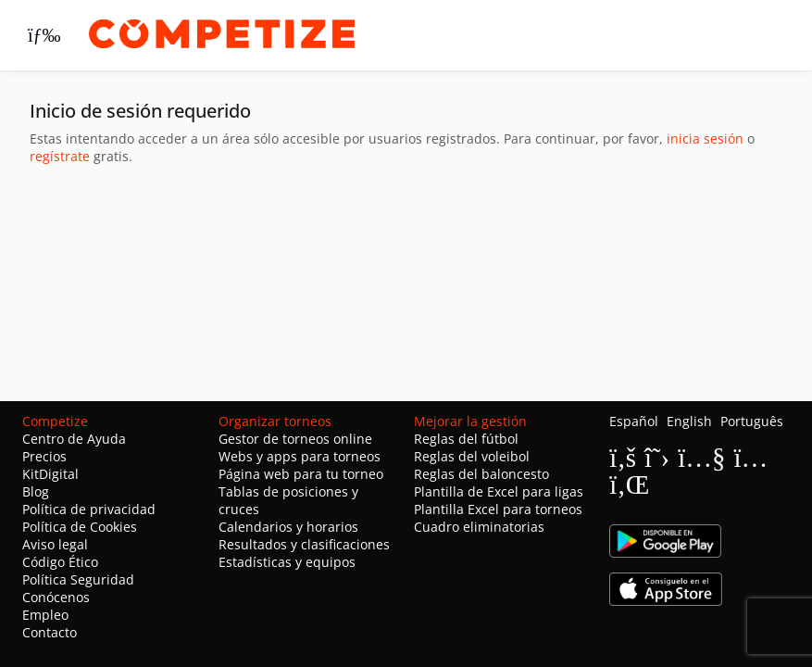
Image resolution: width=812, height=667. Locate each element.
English (689, 421)
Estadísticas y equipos (287, 562)
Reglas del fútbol (466, 439)
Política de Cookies (80, 527)
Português (752, 421)
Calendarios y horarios (288, 527)
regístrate (60, 156)
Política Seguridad (78, 579)
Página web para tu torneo (301, 474)
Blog (36, 491)
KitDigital (50, 474)
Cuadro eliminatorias (479, 527)
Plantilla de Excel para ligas (499, 491)
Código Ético (60, 562)
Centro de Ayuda (74, 439)
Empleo (45, 615)
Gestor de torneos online (295, 439)
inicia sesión (705, 138)
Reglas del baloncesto (481, 474)
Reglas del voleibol (472, 456)
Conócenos (56, 597)
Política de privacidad (89, 509)
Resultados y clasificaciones (304, 544)
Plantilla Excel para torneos (498, 509)
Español (634, 421)
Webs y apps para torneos (300, 456)
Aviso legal (55, 544)
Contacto (50, 632)
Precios (44, 456)
